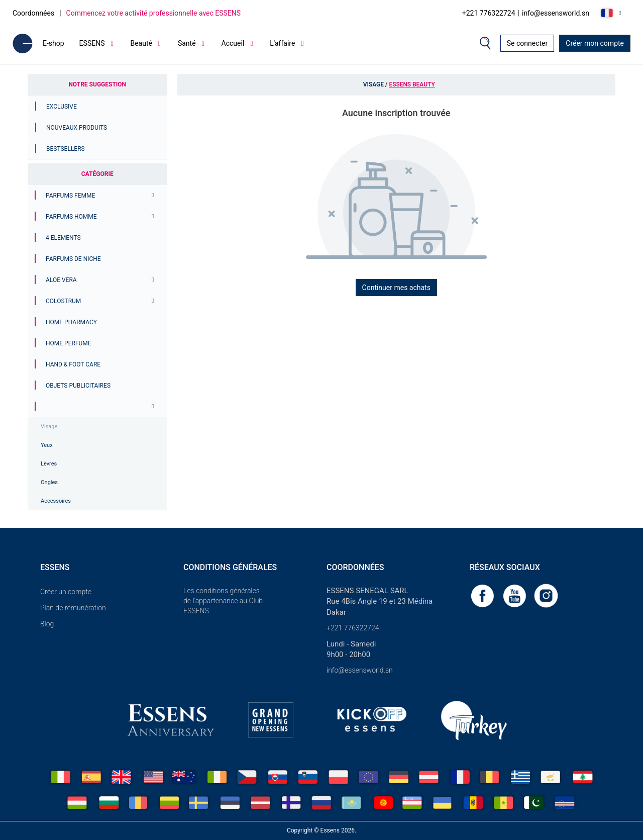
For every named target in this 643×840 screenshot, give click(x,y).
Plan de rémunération (73, 608)
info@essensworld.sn (556, 13)
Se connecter (527, 43)
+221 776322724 (489, 13)
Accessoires (56, 501)
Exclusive (62, 107)
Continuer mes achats (396, 288)
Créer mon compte (595, 43)
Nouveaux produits (77, 128)
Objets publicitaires (78, 386)
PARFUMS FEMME (70, 196)
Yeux (47, 445)
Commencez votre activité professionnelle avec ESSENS (154, 13)
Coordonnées (33, 13)
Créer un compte (66, 592)
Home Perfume (69, 343)
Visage (49, 427)
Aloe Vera (61, 280)
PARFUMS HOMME (71, 217)
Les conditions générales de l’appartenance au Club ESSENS (223, 601)
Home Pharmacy (71, 322)
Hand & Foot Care (73, 364)
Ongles (49, 482)
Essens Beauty (412, 84)
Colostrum (63, 301)
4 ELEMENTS (63, 238)
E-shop (53, 43)
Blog (47, 624)
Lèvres (49, 464)
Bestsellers (66, 149)
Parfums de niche (73, 259)
